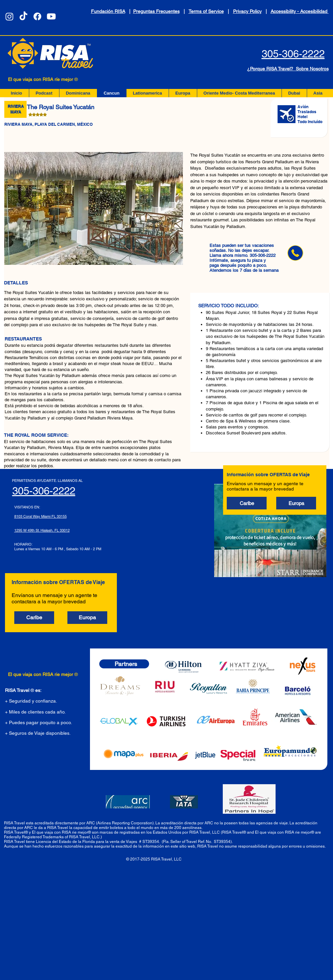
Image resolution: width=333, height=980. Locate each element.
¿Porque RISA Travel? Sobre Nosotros (288, 69)
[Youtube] (51, 16)
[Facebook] (37, 16)
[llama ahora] (295, 253)
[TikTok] (23, 16)
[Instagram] (9, 16)
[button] (247, 503)
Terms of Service (206, 11)
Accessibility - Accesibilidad (300, 11)
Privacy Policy (247, 11)
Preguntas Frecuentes (156, 11)
